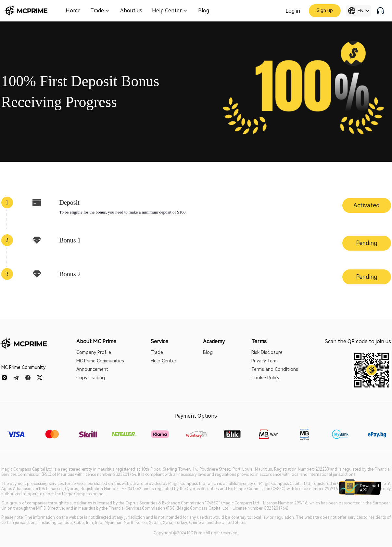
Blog (208, 352)
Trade (157, 352)
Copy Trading (91, 378)
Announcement (92, 369)
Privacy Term (265, 361)
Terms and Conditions (275, 369)
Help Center (164, 361)
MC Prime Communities (100, 361)
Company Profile (94, 352)
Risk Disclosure (267, 352)
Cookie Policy (265, 378)
